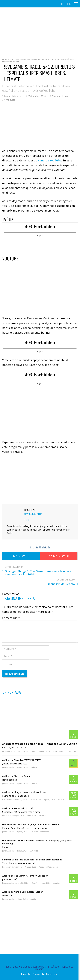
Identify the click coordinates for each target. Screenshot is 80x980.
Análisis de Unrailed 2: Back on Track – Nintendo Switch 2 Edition (40, 744)
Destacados (44, 832)
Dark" (33, 751)
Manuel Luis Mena (13, 96)
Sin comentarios (60, 96)
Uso (56, 974)
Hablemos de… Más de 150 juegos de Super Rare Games (31, 824)
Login (68, 4)
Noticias (14, 59)
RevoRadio (24, 59)
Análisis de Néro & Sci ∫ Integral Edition (23, 892)
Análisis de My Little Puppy (16, 776)
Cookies (36, 974)
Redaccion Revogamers (12, 816)
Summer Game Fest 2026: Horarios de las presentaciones (32, 860)
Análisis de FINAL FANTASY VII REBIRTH (22, 760)
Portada (6, 59)
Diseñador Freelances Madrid (54, 968)
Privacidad (26, 974)
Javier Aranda (8, 767)
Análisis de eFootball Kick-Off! (18, 808)
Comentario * (11, 618)
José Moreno (35, 800)
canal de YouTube (50, 160)
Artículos (34, 832)
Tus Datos (47, 974)
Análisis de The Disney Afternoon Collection (25, 876)
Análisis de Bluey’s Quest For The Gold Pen (24, 792)
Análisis (72, 751)
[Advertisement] (40, 31)
